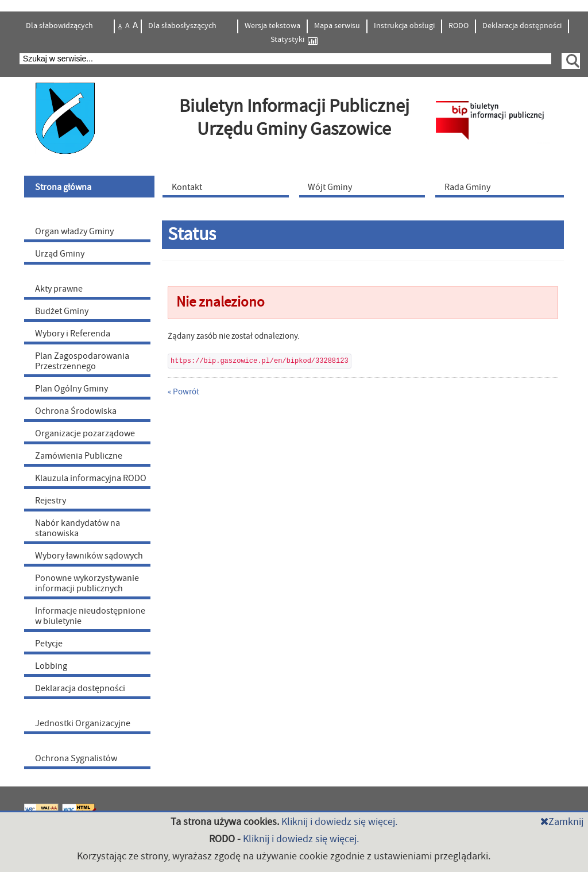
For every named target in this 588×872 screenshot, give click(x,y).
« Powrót (183, 392)
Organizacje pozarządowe (85, 433)
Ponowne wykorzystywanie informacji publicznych (87, 583)
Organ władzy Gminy (74, 231)
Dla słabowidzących (60, 26)
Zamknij (562, 822)
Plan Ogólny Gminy (71, 389)
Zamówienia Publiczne (79, 456)
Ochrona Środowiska (76, 411)
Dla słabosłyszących (183, 26)
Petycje (49, 644)
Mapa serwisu (337, 26)
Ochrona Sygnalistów (76, 758)
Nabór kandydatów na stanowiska (78, 528)
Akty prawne (59, 289)
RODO (459, 26)
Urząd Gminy (60, 254)
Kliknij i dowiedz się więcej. (339, 822)
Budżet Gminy (62, 311)
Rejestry (51, 501)
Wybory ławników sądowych (89, 556)
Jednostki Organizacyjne (83, 723)
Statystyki (294, 40)
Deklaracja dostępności (522, 26)
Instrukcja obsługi (404, 26)
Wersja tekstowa (272, 26)
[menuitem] (91, 187)
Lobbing (51, 666)
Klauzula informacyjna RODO (91, 478)
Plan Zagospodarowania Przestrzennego (82, 361)
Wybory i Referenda (73, 334)
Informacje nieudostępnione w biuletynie (90, 616)
